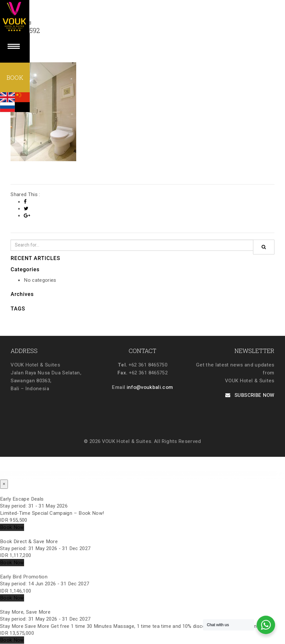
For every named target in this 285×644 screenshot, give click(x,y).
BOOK (15, 77)
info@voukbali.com (150, 387)
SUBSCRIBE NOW (250, 395)
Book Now (12, 527)
